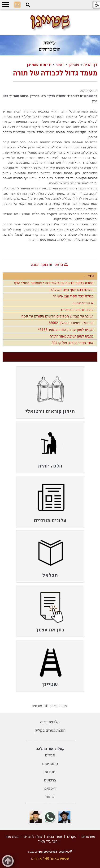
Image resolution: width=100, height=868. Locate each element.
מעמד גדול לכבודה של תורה (55, 73)
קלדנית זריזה (50, 722)
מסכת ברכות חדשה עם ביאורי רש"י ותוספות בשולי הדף (54, 283)
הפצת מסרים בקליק (50, 730)
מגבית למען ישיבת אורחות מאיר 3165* (66, 330)
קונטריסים (50, 764)
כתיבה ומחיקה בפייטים (77, 310)
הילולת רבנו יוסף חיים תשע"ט (72, 290)
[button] (28, 5)
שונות (50, 797)
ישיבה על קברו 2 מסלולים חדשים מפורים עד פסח (57, 316)
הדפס (59, 265)
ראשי (60, 65)
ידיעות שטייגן (39, 65)
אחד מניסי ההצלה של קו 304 (72, 343)
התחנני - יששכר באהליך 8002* (71, 323)
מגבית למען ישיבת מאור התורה (72, 336)
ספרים (50, 755)
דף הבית (90, 65)
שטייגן (74, 65)
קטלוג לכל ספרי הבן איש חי (73, 296)
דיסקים (50, 789)
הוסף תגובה (39, 265)
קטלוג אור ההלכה (50, 749)
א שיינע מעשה (83, 303)
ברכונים (50, 780)
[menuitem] (50, 392)
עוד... (89, 276)
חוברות (50, 772)
